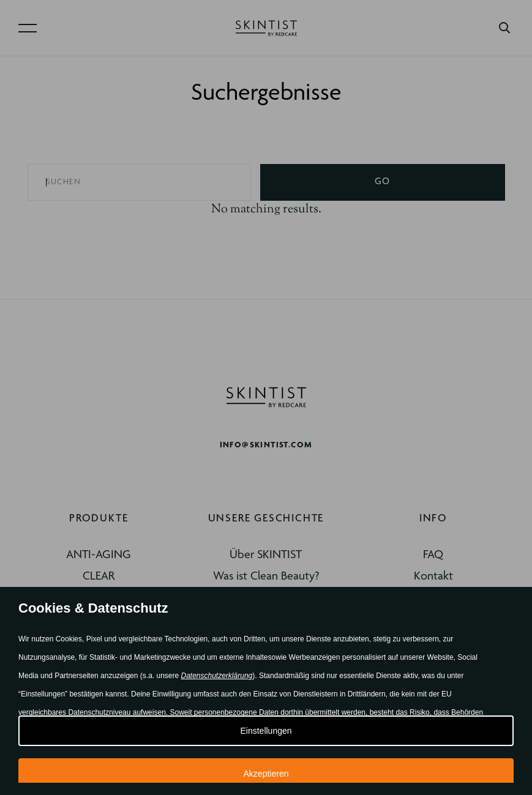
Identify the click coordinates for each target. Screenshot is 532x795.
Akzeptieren (266, 774)
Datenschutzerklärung (217, 676)
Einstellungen (266, 731)
